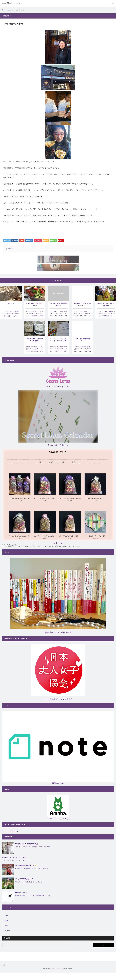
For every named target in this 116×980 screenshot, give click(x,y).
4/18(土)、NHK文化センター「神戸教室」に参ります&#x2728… (33, 854)
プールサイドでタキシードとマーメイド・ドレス (82, 312)
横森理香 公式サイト (56, 976)
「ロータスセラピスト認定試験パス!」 (59, 312)
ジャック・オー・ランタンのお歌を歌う (106, 312)
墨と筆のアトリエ (21, 900)
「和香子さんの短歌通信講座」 (82, 347)
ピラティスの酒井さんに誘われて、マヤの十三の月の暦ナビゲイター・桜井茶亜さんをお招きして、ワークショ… (59, 357)
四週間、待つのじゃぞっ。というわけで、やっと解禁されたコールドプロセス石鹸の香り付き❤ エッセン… (35, 357)
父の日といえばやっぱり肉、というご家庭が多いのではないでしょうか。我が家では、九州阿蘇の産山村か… (35, 322)
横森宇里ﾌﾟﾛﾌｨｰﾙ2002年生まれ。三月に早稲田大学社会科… (32, 876)
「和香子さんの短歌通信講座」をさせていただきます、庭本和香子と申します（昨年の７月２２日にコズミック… (82, 357)
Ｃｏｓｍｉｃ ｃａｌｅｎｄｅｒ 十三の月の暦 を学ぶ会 (59, 347)
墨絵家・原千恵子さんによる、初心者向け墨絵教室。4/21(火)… (33, 903)
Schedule (7, 938)
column (10, 249)
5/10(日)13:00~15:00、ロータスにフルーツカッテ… (17, 868)
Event (6, 933)
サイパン (11, 311)
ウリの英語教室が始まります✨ (26, 873)
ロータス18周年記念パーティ (25, 886)
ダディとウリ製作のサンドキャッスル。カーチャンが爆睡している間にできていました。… (11, 321)
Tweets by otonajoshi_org (10, 838)
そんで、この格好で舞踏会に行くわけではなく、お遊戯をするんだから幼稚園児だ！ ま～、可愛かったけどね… (106, 322)
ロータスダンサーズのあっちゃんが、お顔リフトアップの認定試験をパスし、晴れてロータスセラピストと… (59, 322)
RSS (4, 972)
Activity (6, 923)
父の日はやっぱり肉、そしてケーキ (35, 312)
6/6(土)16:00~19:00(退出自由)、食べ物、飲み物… (29, 889)
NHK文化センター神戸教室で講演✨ (27, 851)
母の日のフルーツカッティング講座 (14, 864)
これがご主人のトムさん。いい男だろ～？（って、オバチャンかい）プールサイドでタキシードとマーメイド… (82, 322)
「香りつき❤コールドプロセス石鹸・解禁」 (35, 347)
